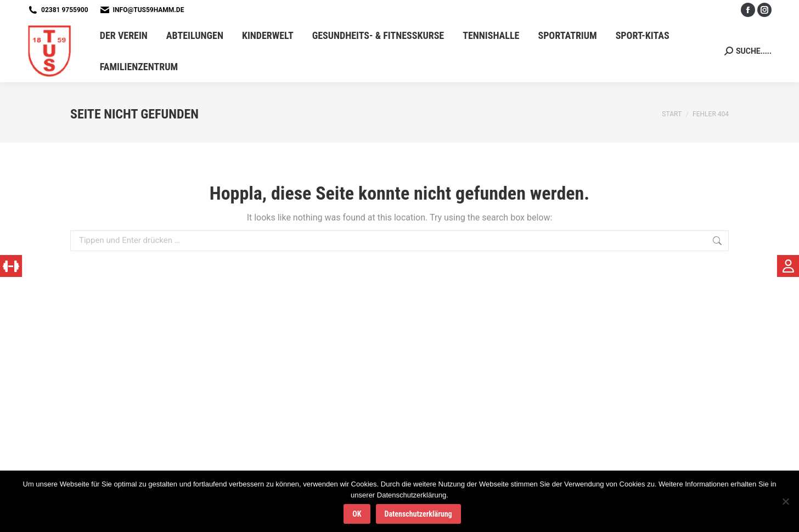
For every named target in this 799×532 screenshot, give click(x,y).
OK (357, 514)
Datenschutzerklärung (418, 514)
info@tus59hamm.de (149, 10)
